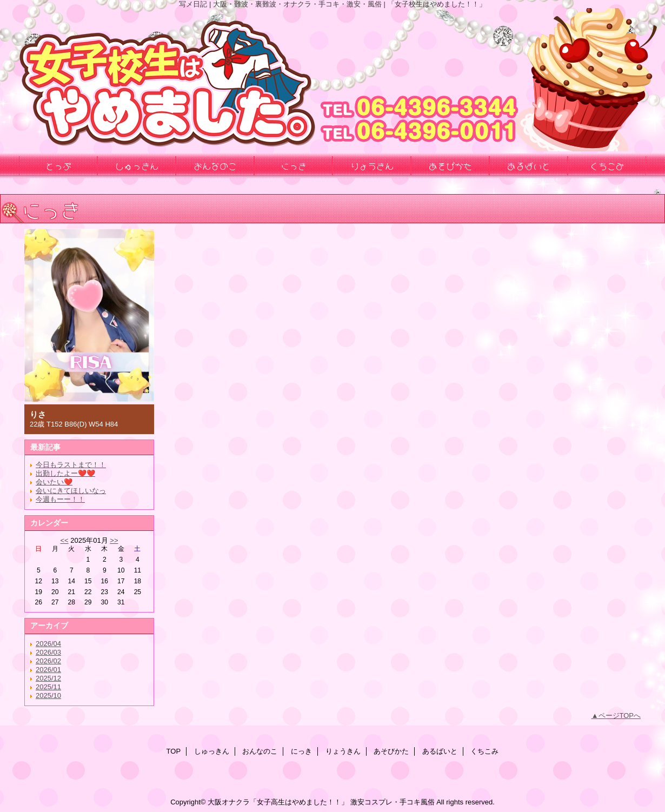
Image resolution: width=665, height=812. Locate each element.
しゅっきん (212, 751)
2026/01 (48, 670)
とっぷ (58, 165)
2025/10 (48, 695)
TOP (174, 751)
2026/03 (48, 652)
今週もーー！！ (60, 499)
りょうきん (343, 751)
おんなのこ (260, 751)
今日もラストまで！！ (71, 465)
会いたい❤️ (54, 482)
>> (114, 540)
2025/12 (48, 678)
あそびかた (391, 751)
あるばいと (440, 751)
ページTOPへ (620, 716)
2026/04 (48, 644)
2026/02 (48, 661)
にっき (301, 751)
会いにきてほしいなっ (71, 491)
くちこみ (484, 751)
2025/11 (48, 687)
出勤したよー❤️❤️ (65, 473)
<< (64, 540)
